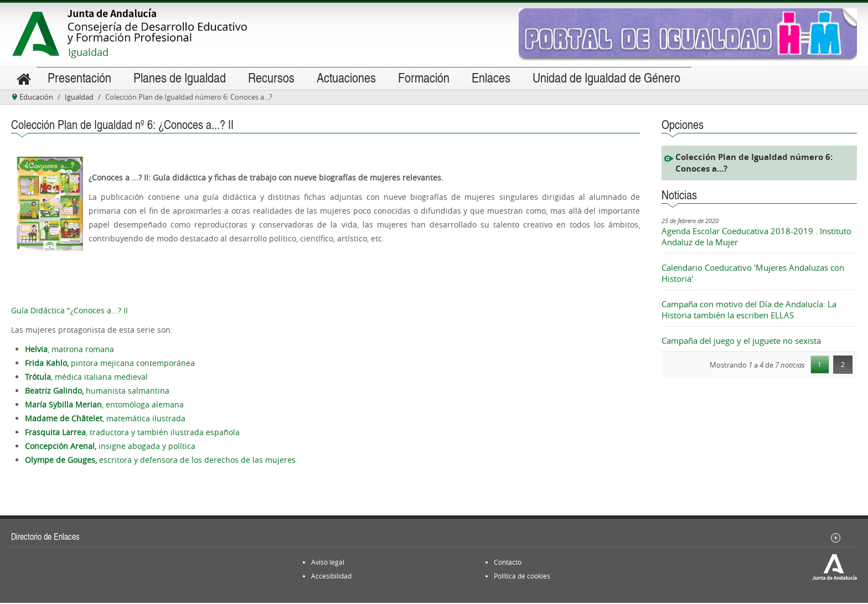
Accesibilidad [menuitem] (331, 577)
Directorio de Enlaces (45, 538)
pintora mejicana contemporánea (110, 364)
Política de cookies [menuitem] (522, 577)
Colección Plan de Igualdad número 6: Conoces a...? (754, 164)
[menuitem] (24, 79)
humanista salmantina (97, 392)
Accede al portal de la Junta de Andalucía (36, 34)
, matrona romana (69, 350)
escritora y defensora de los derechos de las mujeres (160, 461)
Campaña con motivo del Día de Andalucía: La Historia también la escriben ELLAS (749, 311)
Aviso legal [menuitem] (328, 563)
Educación (36, 98)
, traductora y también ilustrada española (132, 433)
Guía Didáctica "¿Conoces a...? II (69, 311)
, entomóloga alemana (104, 406)
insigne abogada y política (110, 447)
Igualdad (88, 52)
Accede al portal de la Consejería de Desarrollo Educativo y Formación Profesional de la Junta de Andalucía (176, 26)
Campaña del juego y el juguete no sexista (741, 342)
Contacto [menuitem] (508, 563)
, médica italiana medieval (86, 378)
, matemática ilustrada (105, 419)
